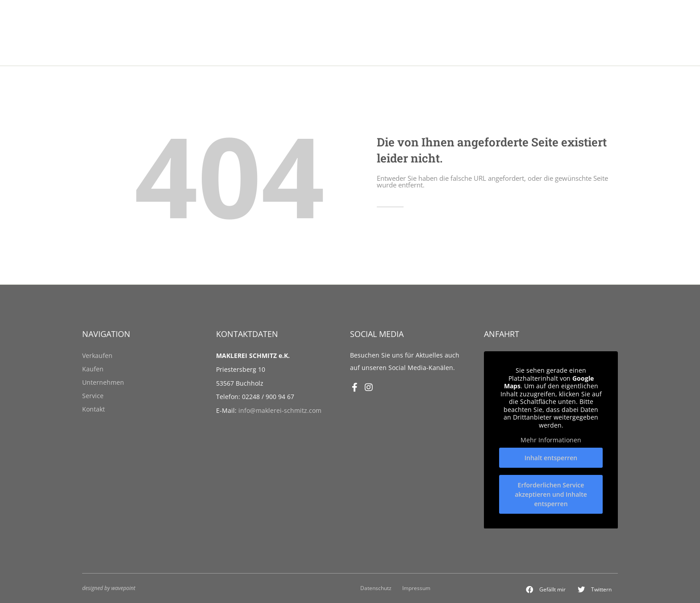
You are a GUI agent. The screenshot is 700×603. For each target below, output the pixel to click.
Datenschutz (376, 588)
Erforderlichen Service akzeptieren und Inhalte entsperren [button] (551, 494)
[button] (546, 590)
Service (93, 396)
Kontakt (94, 409)
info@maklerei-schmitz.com (280, 410)
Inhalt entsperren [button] (551, 457)
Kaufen (93, 369)
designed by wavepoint (109, 588)
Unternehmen (103, 382)
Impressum (416, 588)
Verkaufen (97, 356)
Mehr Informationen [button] (551, 440)
